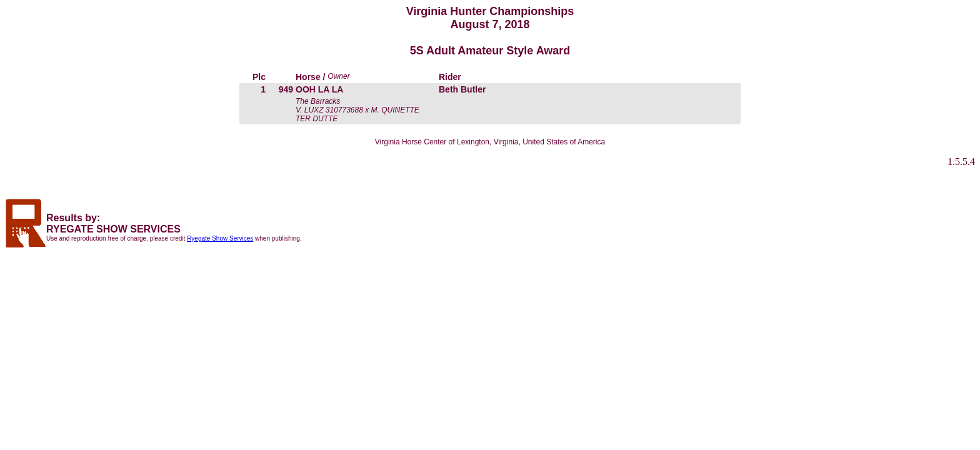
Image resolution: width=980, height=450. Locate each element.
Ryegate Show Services (220, 238)
